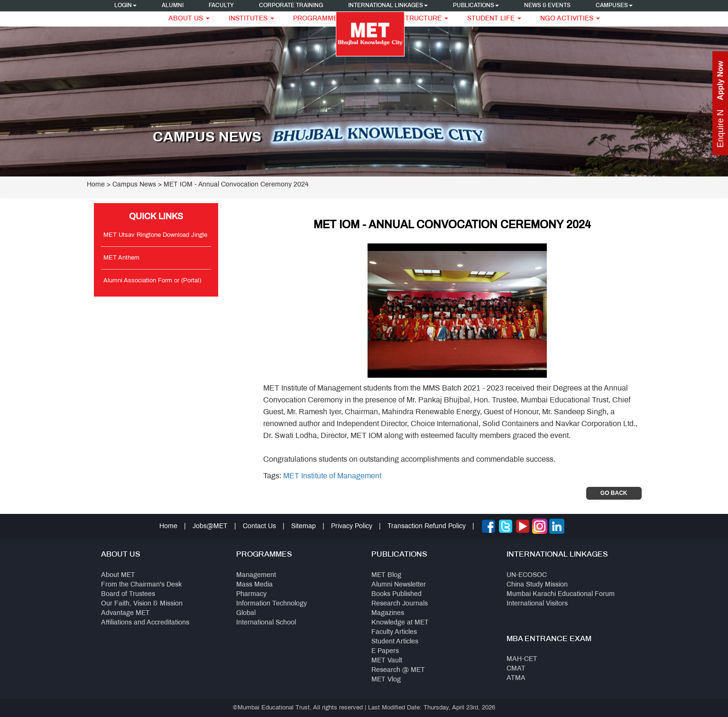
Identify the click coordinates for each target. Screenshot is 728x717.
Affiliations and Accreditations (145, 623)
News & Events (547, 6)
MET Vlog (386, 680)
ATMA (516, 678)
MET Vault (387, 661)
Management (256, 575)
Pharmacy (251, 594)
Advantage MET (125, 613)
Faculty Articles (394, 632)
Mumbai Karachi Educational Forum (561, 594)
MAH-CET (522, 659)
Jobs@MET (210, 526)
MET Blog (386, 575)
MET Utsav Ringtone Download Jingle (155, 235)
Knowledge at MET (400, 623)
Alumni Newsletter (399, 585)
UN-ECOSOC (527, 575)
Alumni (173, 6)
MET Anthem (121, 258)
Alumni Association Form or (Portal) (152, 281)
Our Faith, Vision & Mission (142, 604)
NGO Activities (570, 19)
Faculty (221, 6)
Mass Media (254, 585)
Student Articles (395, 642)
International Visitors (537, 604)
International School (266, 623)
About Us (189, 19)
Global (246, 613)
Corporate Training (291, 6)
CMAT (516, 669)
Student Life (494, 19)
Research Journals (400, 604)
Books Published (396, 594)
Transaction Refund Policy (427, 526)
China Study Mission (537, 585)
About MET (118, 575)
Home (96, 185)
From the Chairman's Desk (141, 585)
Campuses (614, 6)
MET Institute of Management (332, 476)
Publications (476, 6)
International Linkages (388, 6)
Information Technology (272, 604)
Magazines (388, 613)
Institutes (251, 19)
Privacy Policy (352, 526)
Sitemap (304, 526)
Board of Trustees (128, 594)
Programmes (321, 19)
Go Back (614, 493)
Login (125, 6)
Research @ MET (398, 670)
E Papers (385, 651)
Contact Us (259, 526)
